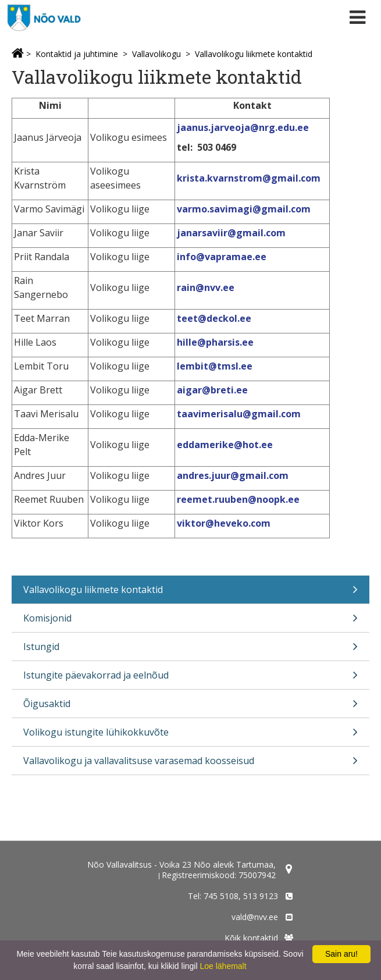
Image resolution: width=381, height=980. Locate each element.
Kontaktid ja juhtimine (77, 54)
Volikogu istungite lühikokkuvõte (190, 736)
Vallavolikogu (156, 54)
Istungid (190, 650)
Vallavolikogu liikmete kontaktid (254, 54)
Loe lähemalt (223, 966)
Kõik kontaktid (251, 938)
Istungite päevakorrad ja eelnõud (190, 679)
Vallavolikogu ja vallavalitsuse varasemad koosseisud (190, 764)
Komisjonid (190, 622)
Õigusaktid (190, 707)
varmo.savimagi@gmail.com (245, 209)
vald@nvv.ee (255, 917)
